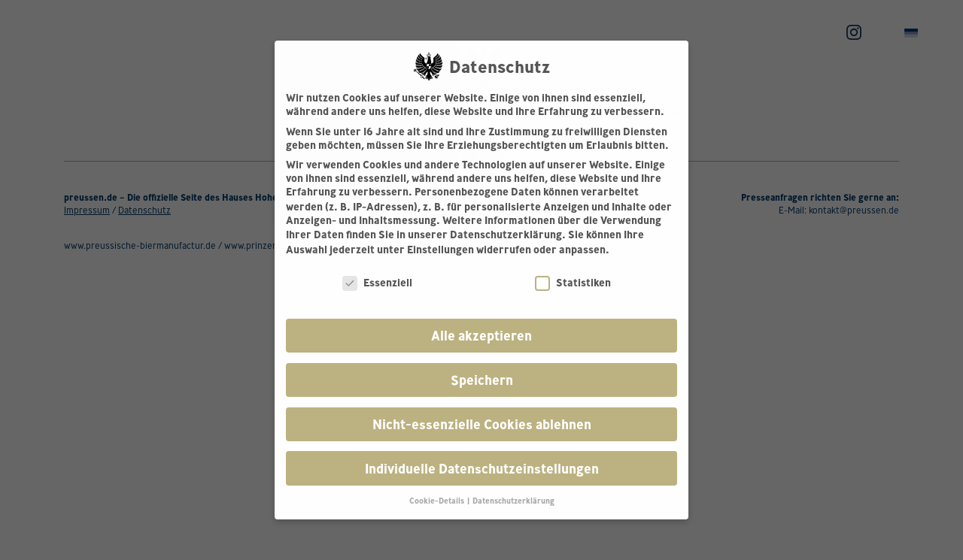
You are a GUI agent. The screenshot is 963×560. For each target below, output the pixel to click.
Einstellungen (440, 250)
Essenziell (377, 283)
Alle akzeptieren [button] (481, 336)
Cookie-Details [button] (437, 501)
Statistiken (573, 283)
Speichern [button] (482, 380)
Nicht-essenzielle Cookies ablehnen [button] (482, 424)
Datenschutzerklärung (506, 235)
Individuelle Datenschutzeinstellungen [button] (482, 469)
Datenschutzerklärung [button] (513, 501)
